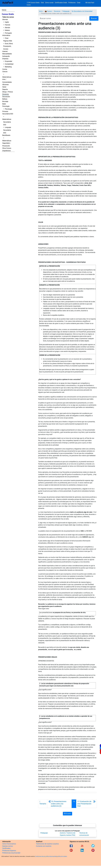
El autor (67, 814)
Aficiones (5, 85)
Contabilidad (9, 64)
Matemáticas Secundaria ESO (7, 122)
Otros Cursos (7, 148)
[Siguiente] (86, 804)
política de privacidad (51, 856)
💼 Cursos (48, 11)
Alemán (7, 28)
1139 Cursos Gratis (33, 3)
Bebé (4, 104)
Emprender (8, 61)
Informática (6, 35)
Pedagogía (66, 11)
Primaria (5, 111)
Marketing (8, 67)
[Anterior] (59, 804)
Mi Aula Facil (90, 3)
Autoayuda (6, 56)
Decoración (6, 97)
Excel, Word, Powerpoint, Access (8, 46)
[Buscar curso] (62, 18)
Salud (4, 87)
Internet (5, 51)
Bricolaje (5, 101)
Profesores (72, 3)
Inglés (7, 22)
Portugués (8, 33)
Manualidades (7, 54)
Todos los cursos (8, 17)
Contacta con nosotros (44, 846)
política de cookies (62, 856)
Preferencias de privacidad (11, 853)
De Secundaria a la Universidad (82, 11)
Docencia (5, 94)
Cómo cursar (49, 3)
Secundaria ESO (8, 114)
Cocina (5, 69)
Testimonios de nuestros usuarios (47, 844)
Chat (42, 3)
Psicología (6, 106)
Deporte (5, 89)
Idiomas (5, 19)
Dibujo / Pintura (8, 92)
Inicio (4, 10)
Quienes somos (8, 846)
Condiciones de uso (40, 856)
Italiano (7, 30)
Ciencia (5, 72)
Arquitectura (6, 151)
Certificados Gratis (61, 3)
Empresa (5, 59)
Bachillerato (6, 135)
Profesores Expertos (9, 851)
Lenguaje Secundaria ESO (7, 130)
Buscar (94, 18)
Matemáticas (7, 77)
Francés (7, 25)
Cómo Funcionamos (9, 844)
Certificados (6, 848)
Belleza (5, 99)
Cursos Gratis (8, 14)
